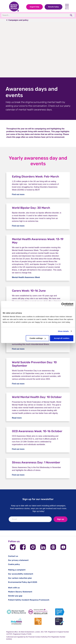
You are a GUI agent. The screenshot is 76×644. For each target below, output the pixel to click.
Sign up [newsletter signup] (60, 519)
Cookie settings (38, 338)
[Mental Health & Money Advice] (16, 612)
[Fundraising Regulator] (38, 612)
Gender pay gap (15, 596)
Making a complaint (17, 570)
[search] (71, 15)
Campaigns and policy (18, 20)
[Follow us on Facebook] (23, 547)
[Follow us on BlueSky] (13, 547)
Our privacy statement (18, 560)
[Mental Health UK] (60, 612)
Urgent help (34, 7)
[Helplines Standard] (16, 621)
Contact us (13, 556)
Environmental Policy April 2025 (23, 582)
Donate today (54, 7)
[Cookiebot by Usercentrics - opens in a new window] (63, 304)
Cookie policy (14, 564)
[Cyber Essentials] (60, 621)
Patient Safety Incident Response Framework (29, 600)
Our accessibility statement (21, 574)
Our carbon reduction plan (20, 578)
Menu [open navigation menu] (67, 7)
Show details (63, 331)
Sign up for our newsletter (38, 499)
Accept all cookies (62, 338)
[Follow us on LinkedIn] (43, 547)
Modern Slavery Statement (20, 592)
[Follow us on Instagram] (33, 547)
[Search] (34, 15)
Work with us (14, 588)
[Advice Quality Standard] (38, 621)
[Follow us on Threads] (53, 547)
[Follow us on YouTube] (63, 547)
